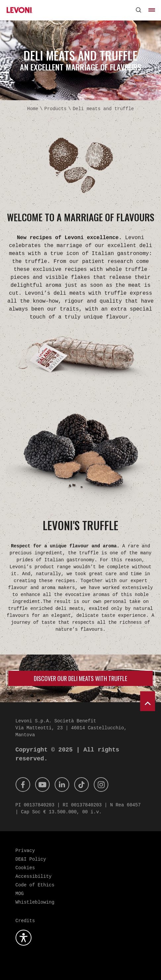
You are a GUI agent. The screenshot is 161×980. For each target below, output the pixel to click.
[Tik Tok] (81, 785)
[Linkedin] (62, 785)
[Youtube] (42, 785)
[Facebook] (23, 785)
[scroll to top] (148, 701)
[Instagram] (101, 785)
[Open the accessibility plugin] (24, 938)
